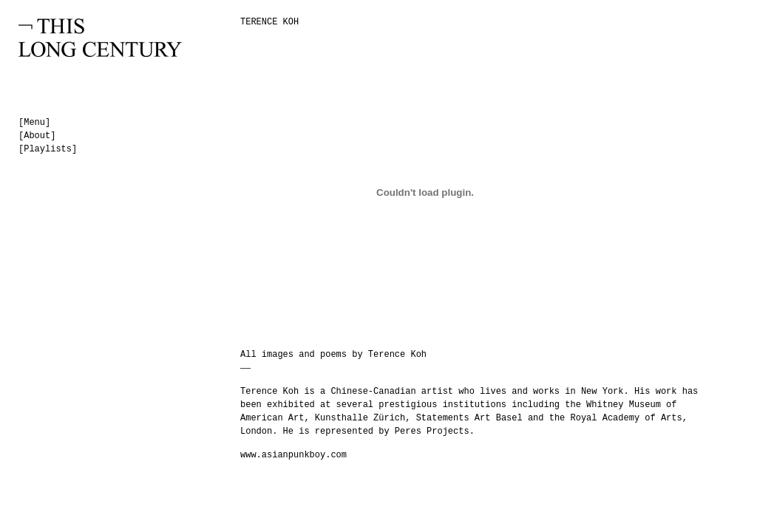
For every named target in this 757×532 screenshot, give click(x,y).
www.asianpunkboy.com (293, 455)
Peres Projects (432, 432)
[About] (37, 136)
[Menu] (34, 123)
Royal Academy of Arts (627, 418)
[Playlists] (48, 149)
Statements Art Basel (469, 418)
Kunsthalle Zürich (360, 418)
